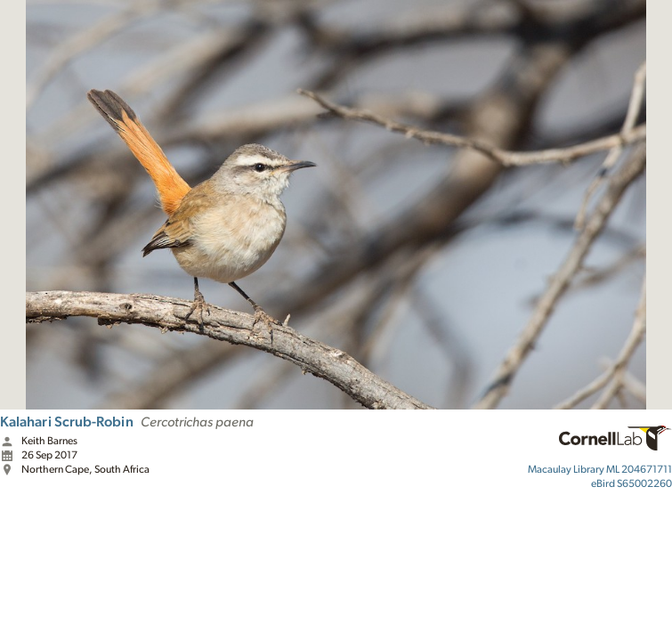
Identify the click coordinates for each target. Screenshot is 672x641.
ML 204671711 (600, 469)
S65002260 (632, 483)
